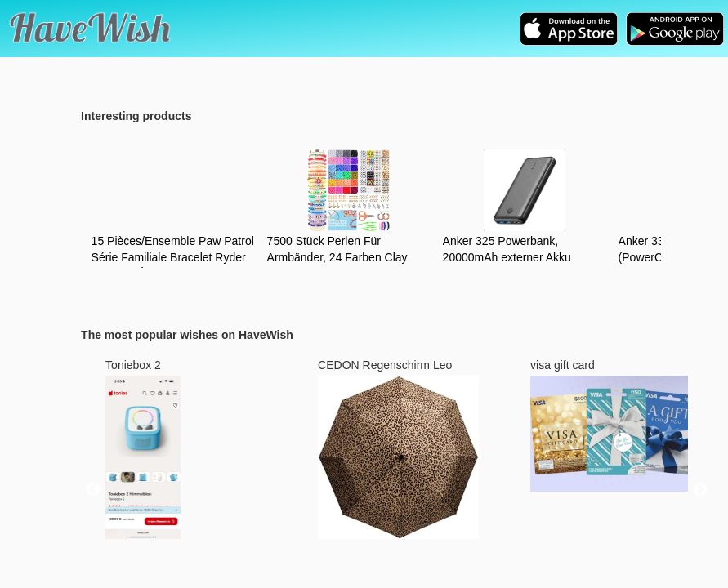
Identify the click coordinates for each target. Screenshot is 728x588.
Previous (93, 490)
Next (700, 490)
